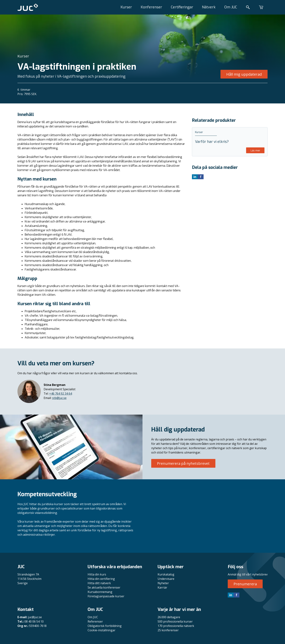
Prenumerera (245, 584)
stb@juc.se (59, 398)
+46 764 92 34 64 (61, 394)
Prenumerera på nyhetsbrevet (183, 463)
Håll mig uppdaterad (244, 74)
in (231, 595)
